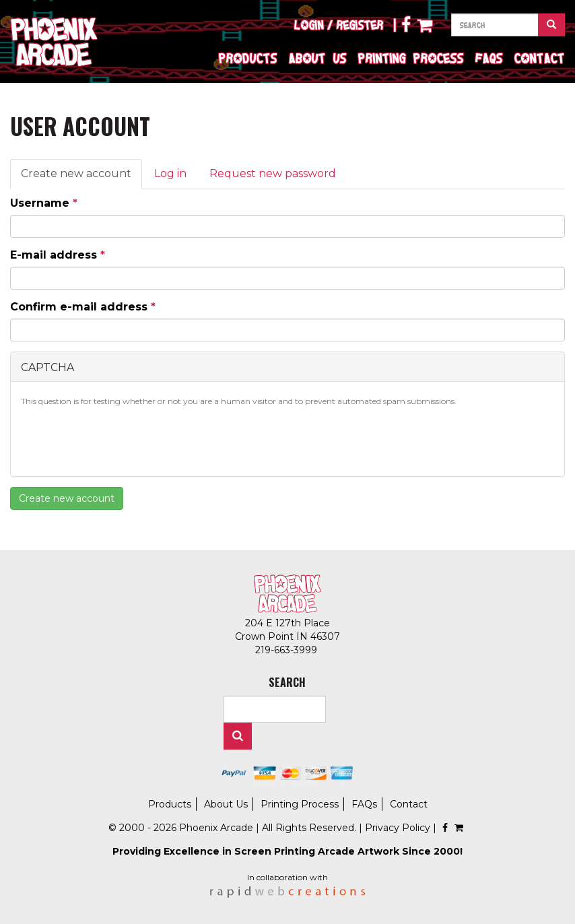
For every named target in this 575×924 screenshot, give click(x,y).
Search (238, 736)
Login (309, 25)
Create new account (81, 178)
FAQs (489, 58)
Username (44, 203)
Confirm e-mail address (83, 307)
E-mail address (58, 255)
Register (360, 25)
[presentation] (123, 440)
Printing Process (411, 58)
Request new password (273, 173)
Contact (540, 58)
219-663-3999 (287, 650)
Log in (170, 173)
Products (248, 58)
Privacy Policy (398, 828)
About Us (318, 58)
